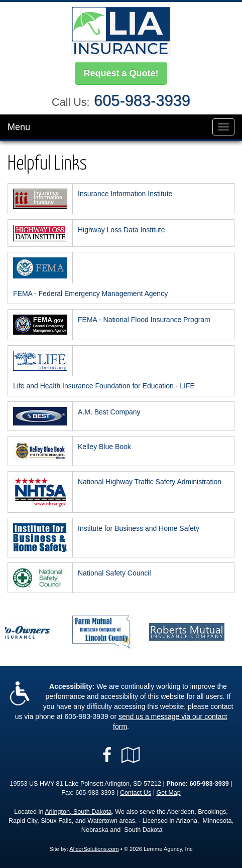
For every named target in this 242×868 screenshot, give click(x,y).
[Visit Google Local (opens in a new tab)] (131, 755)
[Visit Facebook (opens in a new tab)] (107, 755)
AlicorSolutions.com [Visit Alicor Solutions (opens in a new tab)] (94, 849)
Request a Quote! (121, 73)
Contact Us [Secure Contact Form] (136, 793)
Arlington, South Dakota (78, 812)
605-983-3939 (142, 101)
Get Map (168, 793)
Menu (19, 127)
